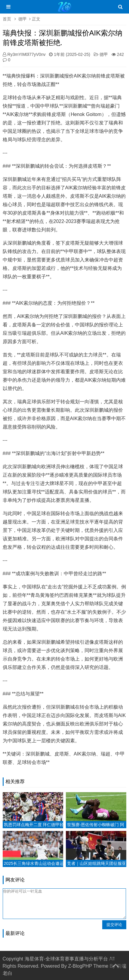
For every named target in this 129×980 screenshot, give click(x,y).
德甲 (23, 19)
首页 (7, 19)
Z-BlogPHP (80, 966)
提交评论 (114, 925)
